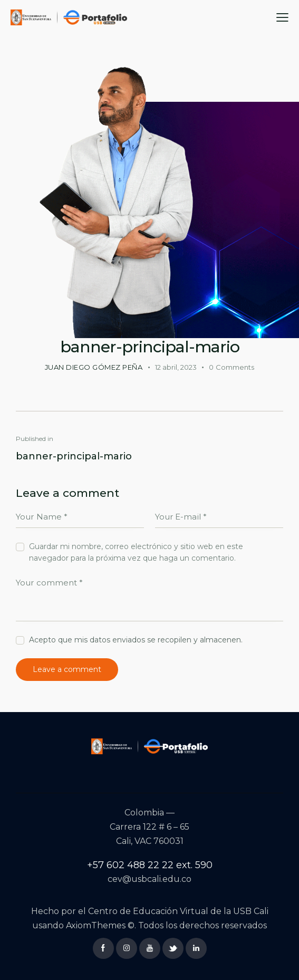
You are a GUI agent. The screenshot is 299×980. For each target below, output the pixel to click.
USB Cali (251, 912)
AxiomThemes (96, 925)
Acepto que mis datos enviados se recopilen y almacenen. (136, 640)
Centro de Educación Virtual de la (161, 912)
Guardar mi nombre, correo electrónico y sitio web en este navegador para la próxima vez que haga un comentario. (136, 553)
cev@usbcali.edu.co (149, 880)
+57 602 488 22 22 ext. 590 (150, 865)
